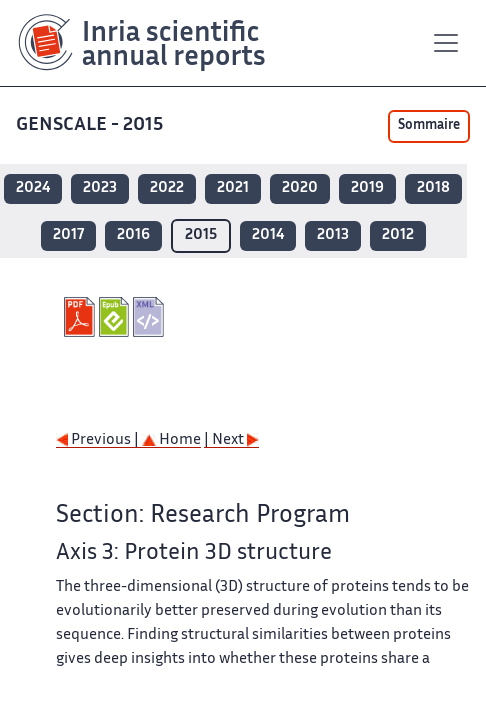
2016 (133, 235)
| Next (231, 440)
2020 (300, 188)
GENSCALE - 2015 (91, 125)
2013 (333, 235)
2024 (33, 188)
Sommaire (429, 126)
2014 (268, 235)
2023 (100, 188)
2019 (367, 188)
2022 (167, 188)
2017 (68, 235)
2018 (433, 188)
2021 (233, 188)
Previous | (99, 440)
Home (171, 440)
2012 (398, 235)
